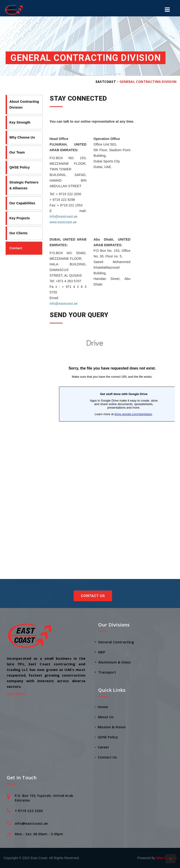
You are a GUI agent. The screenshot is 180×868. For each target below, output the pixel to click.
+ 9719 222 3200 (29, 811)
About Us (106, 717)
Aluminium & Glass (114, 662)
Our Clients (19, 233)
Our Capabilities (22, 203)
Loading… (112, 445)
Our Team (17, 152)
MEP (102, 652)
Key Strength (20, 122)
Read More (17, 694)
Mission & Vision (112, 727)
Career (104, 747)
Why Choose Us (22, 137)
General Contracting (116, 642)
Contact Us (93, 596)
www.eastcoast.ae (63, 222)
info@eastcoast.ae (64, 216)
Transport (107, 672)
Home (103, 707)
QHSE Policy (20, 167)
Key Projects (20, 218)
